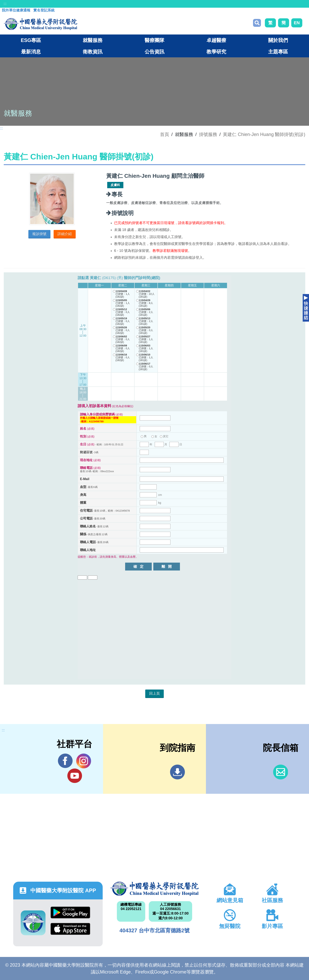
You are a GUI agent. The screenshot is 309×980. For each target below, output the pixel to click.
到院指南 (177, 772)
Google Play (70, 913)
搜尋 (257, 23)
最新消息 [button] (31, 52)
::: (5, 4)
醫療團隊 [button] (154, 40)
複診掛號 (39, 234)
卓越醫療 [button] (216, 40)
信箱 (281, 772)
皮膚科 (115, 185)
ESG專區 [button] (31, 40)
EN (297, 23)
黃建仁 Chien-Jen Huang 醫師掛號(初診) (264, 134)
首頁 (165, 134)
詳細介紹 (65, 234)
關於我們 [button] (278, 40)
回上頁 (154, 693)
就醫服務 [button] (93, 40)
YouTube (75, 776)
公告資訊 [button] (154, 52)
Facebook (65, 761)
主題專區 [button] (278, 52)
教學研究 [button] (216, 52)
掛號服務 (208, 134)
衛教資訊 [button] (93, 52)
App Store (70, 929)
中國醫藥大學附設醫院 (154, 889)
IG (84, 761)
